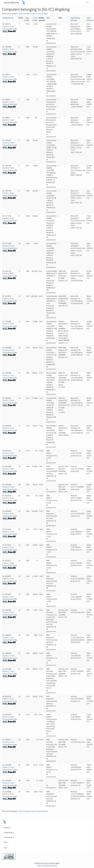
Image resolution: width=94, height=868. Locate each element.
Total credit (35, 19)
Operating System (75, 19)
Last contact (90, 19)
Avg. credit (27, 19)
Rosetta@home (11, 2)
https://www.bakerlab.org (47, 866)
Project (7, 828)
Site (6, 842)
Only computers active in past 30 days (33, 14)
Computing (9, 832)
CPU (48, 18)
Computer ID (8, 18)
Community (9, 837)
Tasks (12, 26)
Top (5, 848)
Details (5, 26)
